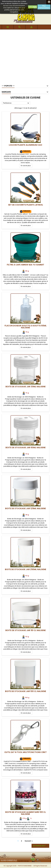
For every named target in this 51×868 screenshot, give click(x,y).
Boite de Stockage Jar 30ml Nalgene (26, 387)
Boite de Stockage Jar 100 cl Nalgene (26, 691)
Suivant (29, 841)
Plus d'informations (44, 7)
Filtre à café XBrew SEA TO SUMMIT (25, 265)
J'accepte (33, 7)
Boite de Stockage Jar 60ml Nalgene (26, 448)
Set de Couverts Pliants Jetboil (26, 205)
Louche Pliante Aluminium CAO (25, 145)
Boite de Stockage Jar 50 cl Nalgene (26, 630)
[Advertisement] (25, 56)
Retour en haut (41, 846)
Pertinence (16, 103)
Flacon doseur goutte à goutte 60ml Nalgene (26, 327)
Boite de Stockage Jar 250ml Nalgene (26, 569)
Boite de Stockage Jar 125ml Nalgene (25, 508)
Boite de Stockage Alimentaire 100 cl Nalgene (26, 813)
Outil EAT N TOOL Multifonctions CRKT (25, 752)
